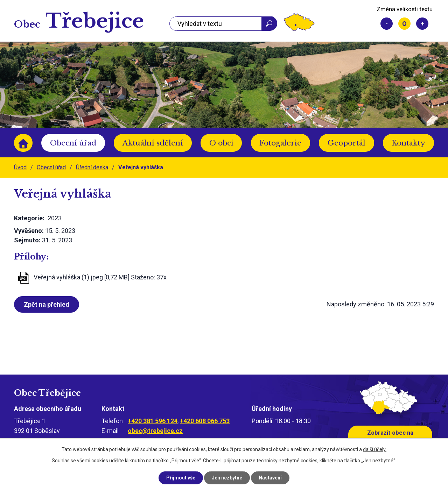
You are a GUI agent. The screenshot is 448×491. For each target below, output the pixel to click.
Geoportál (346, 143)
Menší (387, 24)
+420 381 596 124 (153, 421)
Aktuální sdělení (153, 143)
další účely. (375, 449)
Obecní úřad (73, 143)
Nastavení (270, 478)
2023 (55, 218)
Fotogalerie (280, 143)
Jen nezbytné (227, 478)
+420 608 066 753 (205, 421)
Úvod (23, 143)
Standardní (404, 24)
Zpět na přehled (47, 304)
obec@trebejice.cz (155, 431)
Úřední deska (92, 167)
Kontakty (408, 143)
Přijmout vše (181, 478)
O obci (221, 143)
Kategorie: (29, 218)
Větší (422, 24)
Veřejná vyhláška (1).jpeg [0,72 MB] (82, 277)
